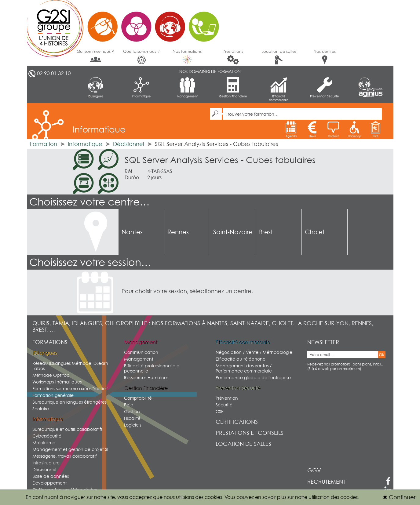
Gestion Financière (233, 88)
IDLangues (95, 88)
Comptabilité (138, 398)
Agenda (291, 129)
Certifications (237, 422)
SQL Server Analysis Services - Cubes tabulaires (220, 160)
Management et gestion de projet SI (70, 449)
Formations (50, 342)
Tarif (375, 129)
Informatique (141, 88)
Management (187, 88)
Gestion (132, 411)
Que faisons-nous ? (141, 57)
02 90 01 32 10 (54, 73)
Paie (129, 405)
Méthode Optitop (51, 375)
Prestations (233, 57)
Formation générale (53, 395)
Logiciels (133, 425)
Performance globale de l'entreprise (253, 378)
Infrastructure (46, 463)
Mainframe (44, 443)
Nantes (132, 232)
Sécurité (224, 405)
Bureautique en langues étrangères (69, 402)
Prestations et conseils (250, 433)
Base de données (51, 476)
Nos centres (325, 57)
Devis (312, 129)
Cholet (315, 232)
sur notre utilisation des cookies (323, 497)
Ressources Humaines (146, 378)
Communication (141, 352)
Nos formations (187, 56)
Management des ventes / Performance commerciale (244, 368)
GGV (314, 470)
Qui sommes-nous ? (95, 56)
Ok (382, 355)
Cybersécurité (47, 436)
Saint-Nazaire (233, 232)
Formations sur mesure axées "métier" (70, 389)
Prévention (227, 398)
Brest (266, 232)
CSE (220, 411)
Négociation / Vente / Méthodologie (254, 352)
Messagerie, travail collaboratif (64, 456)
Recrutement (326, 482)
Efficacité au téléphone (241, 359)
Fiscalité (132, 418)
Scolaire (41, 409)
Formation (44, 144)
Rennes (178, 232)
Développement (50, 483)
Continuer (399, 497)
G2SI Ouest (126, 23)
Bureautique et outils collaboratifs (67, 429)
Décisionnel (129, 144)
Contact (333, 129)
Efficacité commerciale (279, 89)
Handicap (354, 129)
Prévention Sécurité (325, 88)
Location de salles (279, 57)
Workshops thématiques (57, 382)
